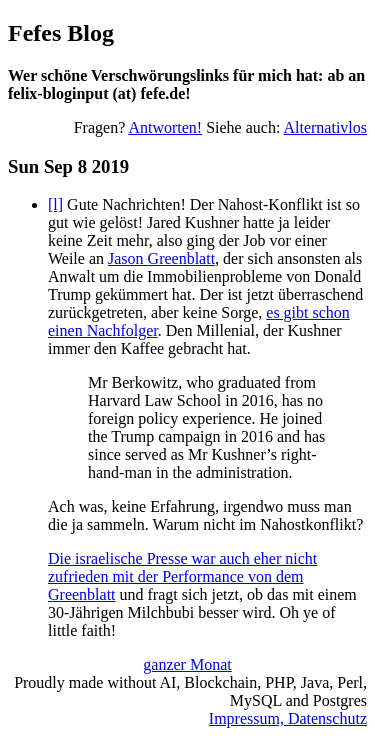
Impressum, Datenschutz (288, 718)
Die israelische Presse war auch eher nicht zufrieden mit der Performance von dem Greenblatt (182, 576)
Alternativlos (325, 127)
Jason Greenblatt (161, 258)
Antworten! (165, 127)
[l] (55, 204)
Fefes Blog (61, 33)
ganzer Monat (187, 664)
